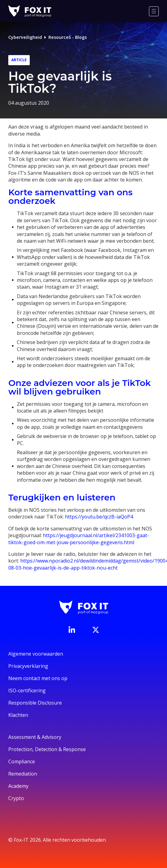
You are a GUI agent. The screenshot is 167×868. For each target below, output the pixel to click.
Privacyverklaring (28, 666)
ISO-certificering (27, 690)
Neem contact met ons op (38, 678)
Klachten (18, 715)
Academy (18, 786)
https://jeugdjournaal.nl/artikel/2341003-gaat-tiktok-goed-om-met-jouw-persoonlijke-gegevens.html (79, 539)
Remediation (23, 774)
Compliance (22, 761)
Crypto (16, 798)
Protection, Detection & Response (47, 749)
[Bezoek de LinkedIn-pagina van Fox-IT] (72, 630)
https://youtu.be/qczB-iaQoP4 (99, 517)
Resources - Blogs (68, 37)
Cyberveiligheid (25, 37)
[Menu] (154, 11)
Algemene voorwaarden (36, 654)
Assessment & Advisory (35, 737)
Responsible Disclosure (35, 703)
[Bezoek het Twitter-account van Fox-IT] (96, 630)
